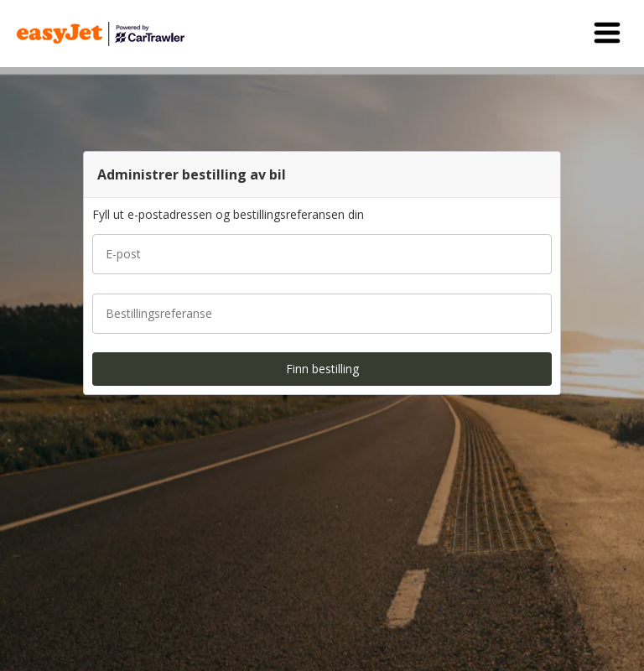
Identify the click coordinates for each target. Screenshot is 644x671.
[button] (607, 34)
